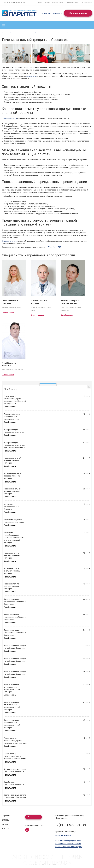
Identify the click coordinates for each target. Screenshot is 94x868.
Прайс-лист (11, 389)
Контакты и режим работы (52, 13)
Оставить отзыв (57, 2)
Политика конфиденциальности (68, 841)
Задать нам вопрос (71, 2)
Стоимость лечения (10, 241)
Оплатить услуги (44, 2)
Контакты (7, 829)
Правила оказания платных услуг (69, 847)
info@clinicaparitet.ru (64, 835)
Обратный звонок (86, 2)
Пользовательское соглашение (68, 844)
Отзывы (6, 820)
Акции (5, 824)
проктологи (31, 76)
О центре (6, 816)
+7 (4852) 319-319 (54, 247)
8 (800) (71, 825)
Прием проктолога (9, 118)
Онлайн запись (78, 13)
